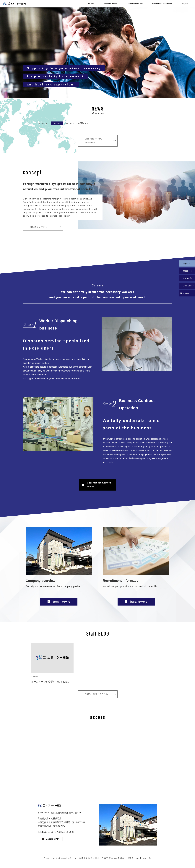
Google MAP (52, 839)
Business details (110, 4)
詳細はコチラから (39, 227)
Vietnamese (188, 286)
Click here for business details (99, 485)
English (186, 263)
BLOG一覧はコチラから (96, 694)
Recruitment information (162, 4)
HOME (91, 4)
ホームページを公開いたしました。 (81, 123)
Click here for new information (93, 141)
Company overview (135, 4)
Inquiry (185, 4)
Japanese (187, 271)
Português (187, 278)
